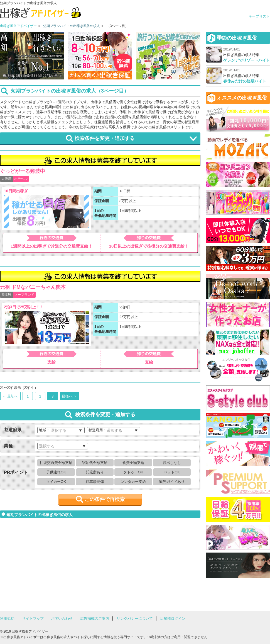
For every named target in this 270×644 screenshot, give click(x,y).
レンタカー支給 (133, 482)
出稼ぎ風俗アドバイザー (18, 26)
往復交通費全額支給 (56, 463)
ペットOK (172, 472)
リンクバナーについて (135, 618)
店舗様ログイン (173, 618)
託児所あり (95, 472)
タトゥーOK (133, 472)
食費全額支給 (133, 463)
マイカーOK (56, 482)
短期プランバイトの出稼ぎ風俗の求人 (72, 26)
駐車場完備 (95, 482)
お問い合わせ (62, 618)
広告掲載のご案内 (95, 618)
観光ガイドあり (172, 482)
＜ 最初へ (10, 396)
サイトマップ (33, 618)
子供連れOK (56, 472)
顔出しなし (172, 463)
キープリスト (259, 16)
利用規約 (7, 618)
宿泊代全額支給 (95, 463)
